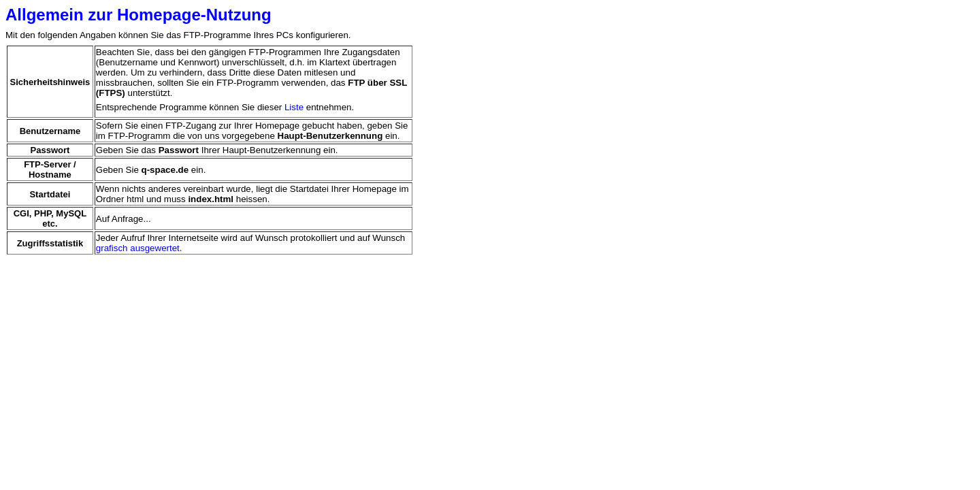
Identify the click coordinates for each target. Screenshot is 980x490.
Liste (294, 107)
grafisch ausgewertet (138, 248)
